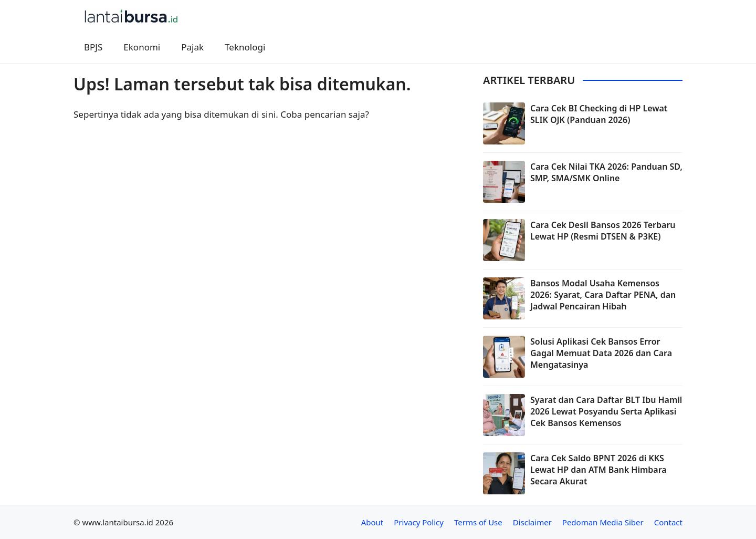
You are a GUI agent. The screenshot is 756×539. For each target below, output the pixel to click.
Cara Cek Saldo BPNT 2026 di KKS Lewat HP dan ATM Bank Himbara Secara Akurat (598, 470)
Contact (668, 522)
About (372, 522)
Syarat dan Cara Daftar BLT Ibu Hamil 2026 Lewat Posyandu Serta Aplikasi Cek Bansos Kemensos (606, 412)
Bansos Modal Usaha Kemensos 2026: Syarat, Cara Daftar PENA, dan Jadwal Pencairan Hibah (603, 295)
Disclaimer (532, 522)
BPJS (93, 47)
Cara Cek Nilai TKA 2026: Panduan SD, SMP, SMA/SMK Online (606, 172)
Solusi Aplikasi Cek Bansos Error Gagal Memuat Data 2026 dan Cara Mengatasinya (601, 353)
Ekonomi (142, 47)
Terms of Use (478, 522)
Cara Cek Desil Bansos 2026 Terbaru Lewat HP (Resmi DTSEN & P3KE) (603, 231)
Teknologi (245, 47)
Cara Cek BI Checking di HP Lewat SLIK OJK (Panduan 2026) (599, 114)
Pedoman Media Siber (603, 522)
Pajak (192, 47)
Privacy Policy (419, 522)
